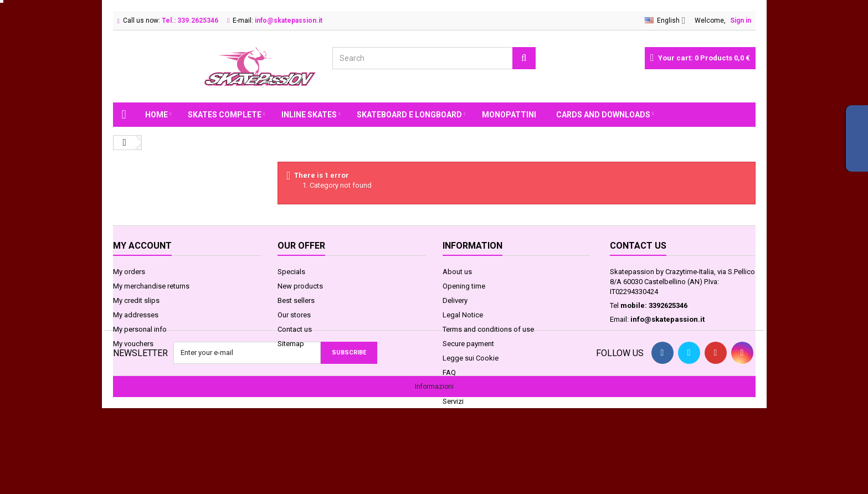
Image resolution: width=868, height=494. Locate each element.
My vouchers (133, 344)
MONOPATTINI (509, 115)
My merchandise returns (151, 286)
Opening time (464, 286)
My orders (129, 272)
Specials (291, 272)
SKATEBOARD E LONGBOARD (409, 115)
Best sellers (296, 300)
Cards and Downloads (603, 115)
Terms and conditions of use (488, 329)
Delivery (455, 300)
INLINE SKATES (309, 115)
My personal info (140, 329)
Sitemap (291, 344)
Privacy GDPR (464, 387)
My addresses (136, 315)
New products (300, 286)
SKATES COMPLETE (225, 115)
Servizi (453, 401)
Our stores (294, 315)
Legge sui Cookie (471, 358)
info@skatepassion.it (667, 319)
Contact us (295, 329)
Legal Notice (463, 315)
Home (156, 115)
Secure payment (468, 344)
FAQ (449, 372)
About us (457, 272)
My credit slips (136, 300)
